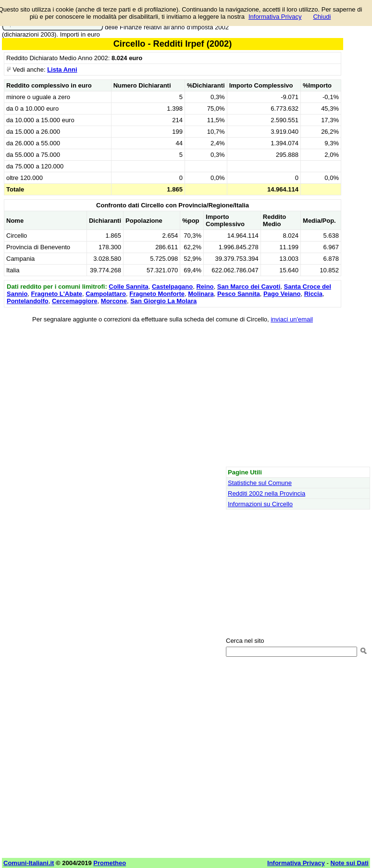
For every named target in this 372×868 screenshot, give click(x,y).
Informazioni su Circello (260, 504)
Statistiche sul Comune (260, 483)
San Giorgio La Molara (163, 301)
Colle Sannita (128, 287)
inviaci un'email (292, 319)
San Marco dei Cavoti (249, 287)
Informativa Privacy (275, 17)
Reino (205, 287)
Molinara (201, 294)
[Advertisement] (173, 396)
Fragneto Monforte (157, 294)
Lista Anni (62, 70)
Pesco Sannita (239, 294)
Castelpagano (172, 287)
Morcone (114, 301)
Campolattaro (106, 294)
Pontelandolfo (28, 301)
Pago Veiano (282, 294)
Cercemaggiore (75, 301)
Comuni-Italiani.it (29, 863)
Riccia (313, 294)
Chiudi (322, 17)
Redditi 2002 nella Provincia (267, 493)
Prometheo (110, 863)
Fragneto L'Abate (57, 294)
